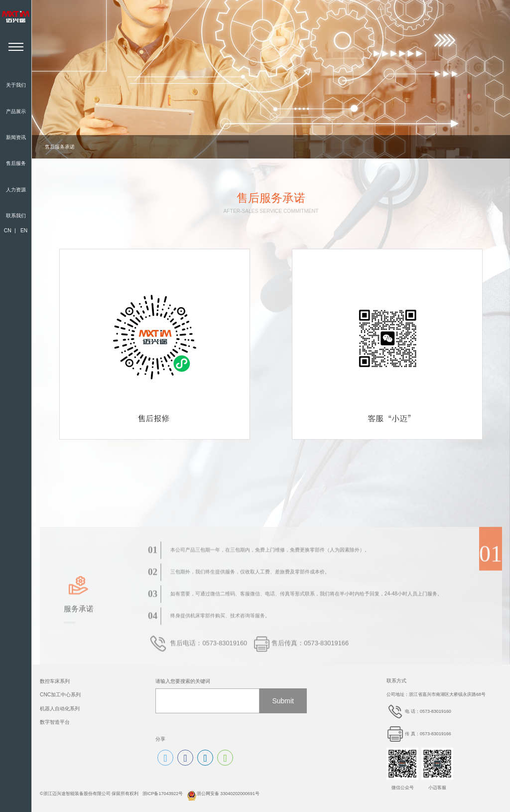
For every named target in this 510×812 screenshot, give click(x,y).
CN (8, 231)
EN (24, 231)
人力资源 (16, 190)
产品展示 (16, 111)
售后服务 (16, 163)
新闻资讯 (16, 137)
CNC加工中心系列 (60, 695)
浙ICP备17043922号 (163, 794)
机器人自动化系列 (60, 709)
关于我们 (16, 85)
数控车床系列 (55, 681)
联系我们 (16, 216)
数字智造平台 (55, 722)
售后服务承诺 (60, 147)
